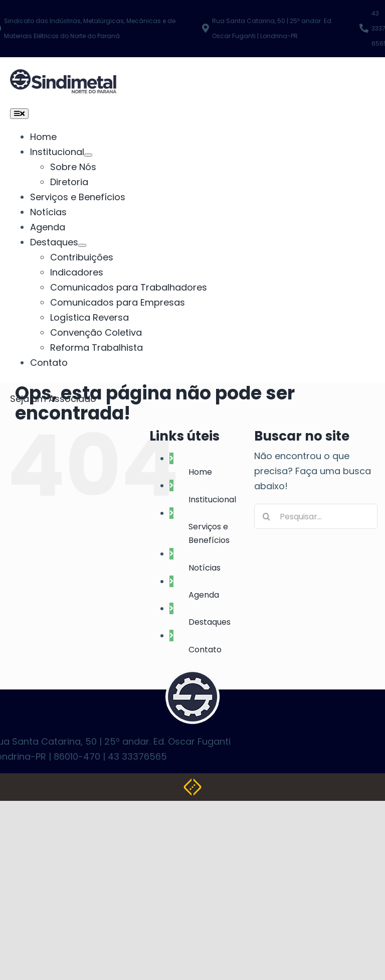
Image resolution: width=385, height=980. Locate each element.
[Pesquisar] (267, 516)
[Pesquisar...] (316, 516)
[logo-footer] (192, 677)
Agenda (204, 595)
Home (200, 472)
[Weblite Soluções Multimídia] (192, 786)
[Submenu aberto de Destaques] (82, 245)
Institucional (212, 500)
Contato (205, 650)
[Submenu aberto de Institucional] (88, 155)
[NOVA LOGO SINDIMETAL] (63, 77)
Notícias (205, 568)
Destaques (210, 622)
